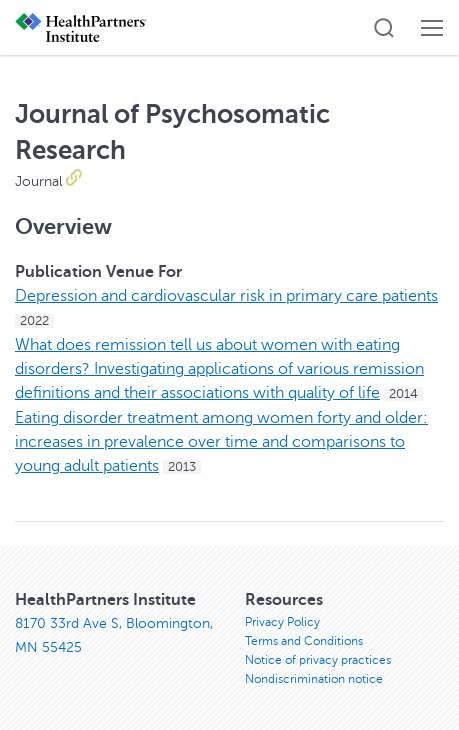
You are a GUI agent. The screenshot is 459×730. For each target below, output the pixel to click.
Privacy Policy (282, 622)
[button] (384, 28)
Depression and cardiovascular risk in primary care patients (226, 296)
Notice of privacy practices (318, 660)
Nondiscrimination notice (314, 679)
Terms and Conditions (304, 641)
